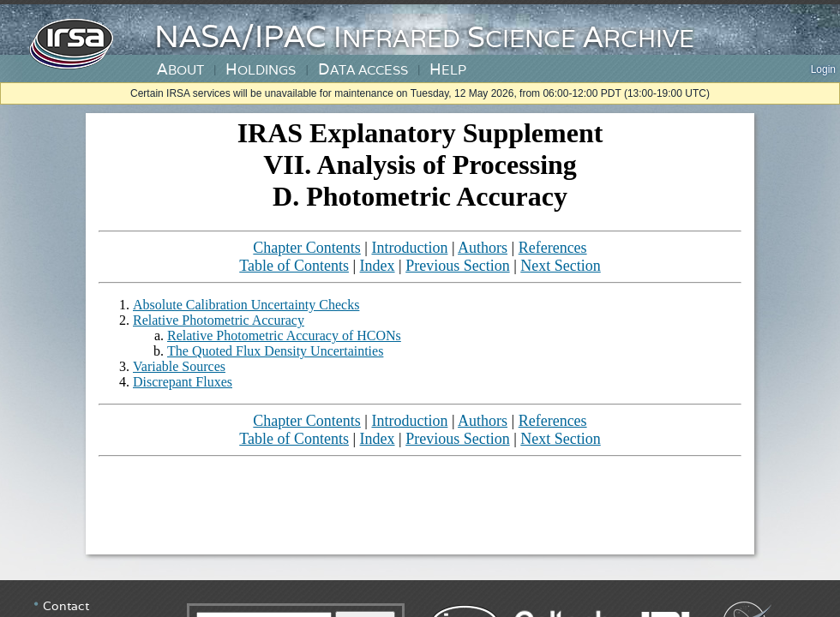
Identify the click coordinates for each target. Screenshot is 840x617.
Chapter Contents (306, 248)
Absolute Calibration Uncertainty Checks (246, 305)
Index (378, 266)
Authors (483, 248)
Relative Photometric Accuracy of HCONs (284, 335)
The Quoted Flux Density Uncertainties (275, 351)
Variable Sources (179, 366)
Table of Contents (294, 266)
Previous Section (458, 266)
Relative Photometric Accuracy (219, 320)
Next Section (560, 266)
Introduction (409, 248)
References (553, 248)
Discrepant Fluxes (183, 382)
